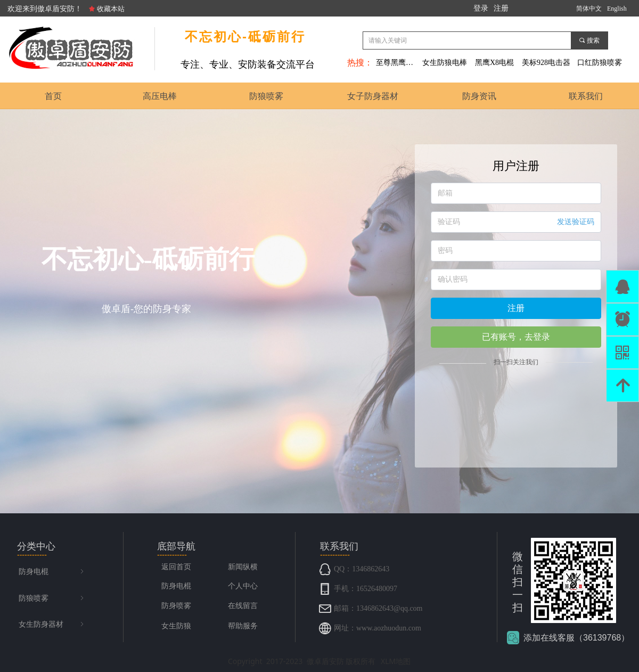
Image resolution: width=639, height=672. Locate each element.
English (617, 9)
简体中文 (589, 9)
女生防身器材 (52, 625)
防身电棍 (52, 572)
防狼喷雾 (52, 599)
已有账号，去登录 (516, 337)
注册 (516, 308)
